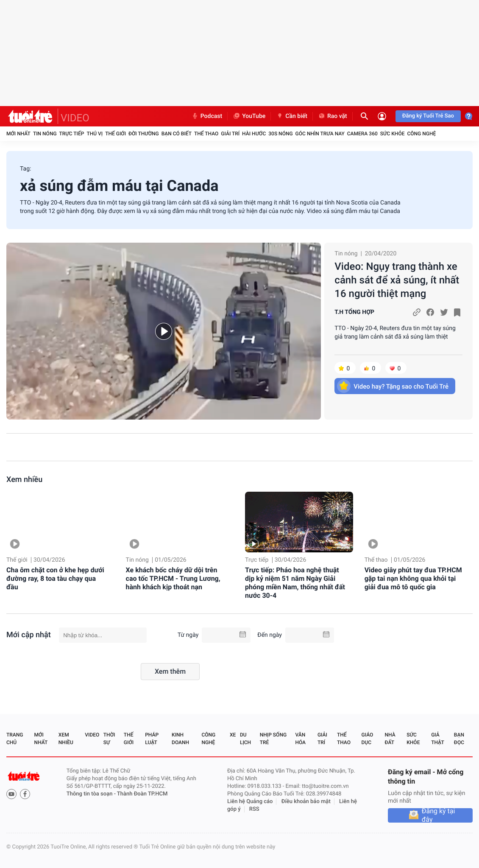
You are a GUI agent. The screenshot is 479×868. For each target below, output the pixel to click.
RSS (254, 809)
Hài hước (254, 134)
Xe (233, 735)
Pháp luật (152, 739)
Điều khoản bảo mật (306, 802)
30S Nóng (280, 134)
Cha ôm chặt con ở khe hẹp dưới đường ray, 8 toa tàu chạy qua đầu (55, 578)
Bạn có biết (177, 134)
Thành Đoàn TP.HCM (142, 794)
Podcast (207, 116)
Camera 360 (362, 134)
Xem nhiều (24, 480)
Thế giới (116, 134)
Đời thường (144, 134)
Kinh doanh (180, 739)
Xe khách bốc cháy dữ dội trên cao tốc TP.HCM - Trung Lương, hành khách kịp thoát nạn (173, 578)
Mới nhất (18, 134)
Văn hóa (300, 739)
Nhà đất (390, 739)
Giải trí (230, 134)
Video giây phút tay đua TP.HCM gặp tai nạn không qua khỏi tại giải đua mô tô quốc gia (413, 578)
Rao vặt (333, 116)
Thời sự (109, 739)
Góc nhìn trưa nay (320, 134)
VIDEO (75, 118)
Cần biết (292, 116)
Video (92, 735)
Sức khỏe (393, 134)
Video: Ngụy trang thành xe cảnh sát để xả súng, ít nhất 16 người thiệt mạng (397, 280)
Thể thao (206, 134)
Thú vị (95, 134)
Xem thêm (170, 671)
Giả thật (437, 739)
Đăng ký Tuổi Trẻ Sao (428, 116)
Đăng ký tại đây (439, 815)
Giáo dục (368, 739)
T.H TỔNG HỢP (354, 312)
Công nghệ (421, 134)
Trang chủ (15, 739)
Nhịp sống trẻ (273, 739)
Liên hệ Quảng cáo (250, 802)
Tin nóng (45, 134)
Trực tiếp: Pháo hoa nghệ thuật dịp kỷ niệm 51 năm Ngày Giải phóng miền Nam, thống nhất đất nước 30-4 (295, 583)
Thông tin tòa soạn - (92, 794)
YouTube (249, 116)
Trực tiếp (72, 134)
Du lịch (245, 739)
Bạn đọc (459, 739)
